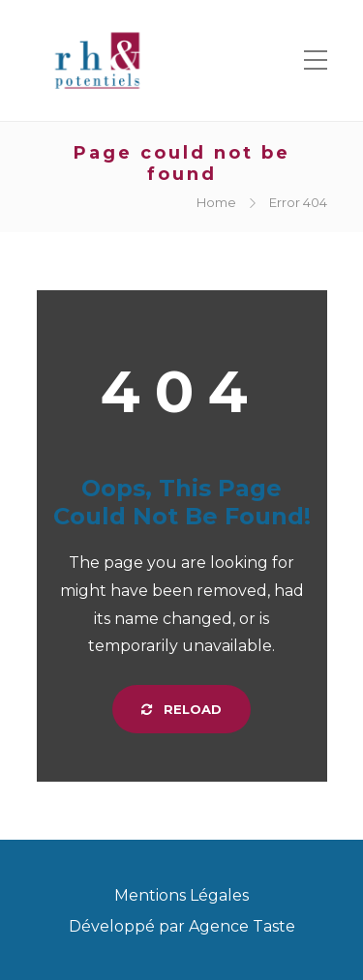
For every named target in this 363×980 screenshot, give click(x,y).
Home (216, 202)
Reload (181, 709)
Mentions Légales (181, 895)
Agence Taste (242, 926)
